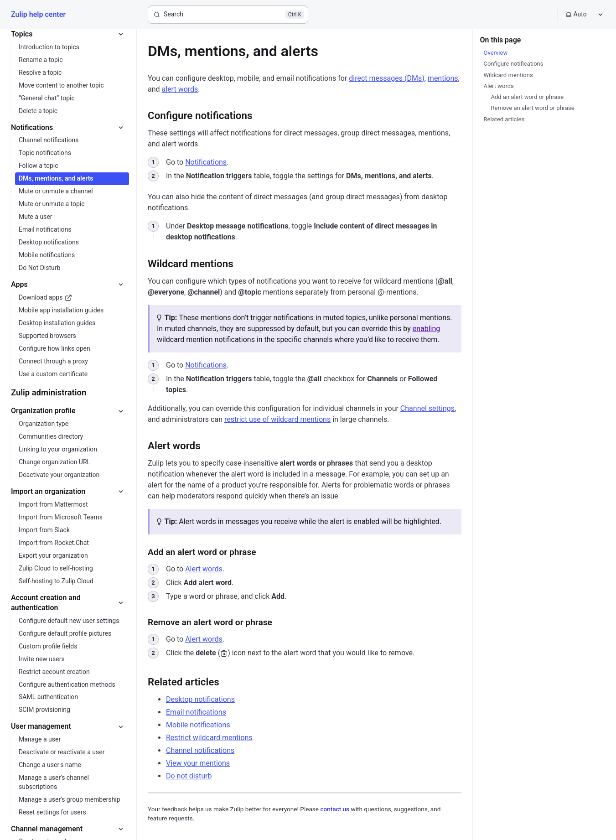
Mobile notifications (198, 725)
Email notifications (196, 712)
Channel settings (427, 408)
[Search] (228, 15)
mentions (443, 78)
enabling (427, 329)
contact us (335, 809)
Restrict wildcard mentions (209, 738)
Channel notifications (200, 750)
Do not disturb (189, 776)
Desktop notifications (200, 699)
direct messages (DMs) (386, 78)
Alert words (204, 569)
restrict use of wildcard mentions (277, 419)
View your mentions (198, 763)
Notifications (206, 162)
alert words (180, 89)
